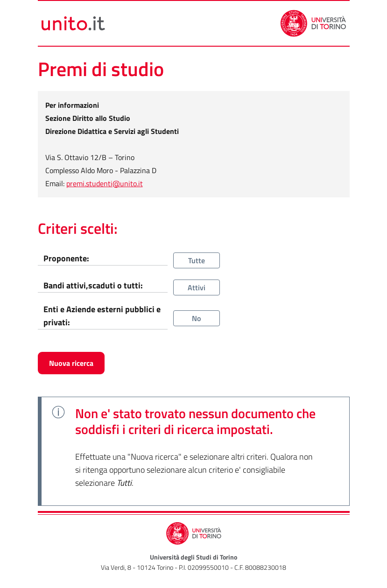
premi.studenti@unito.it (105, 183)
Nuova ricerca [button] (71, 363)
